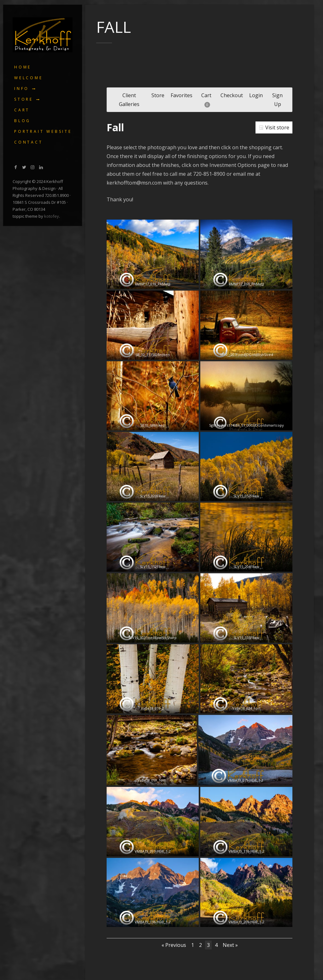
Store (24, 99)
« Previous (174, 945)
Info (22, 89)
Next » (230, 945)
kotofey (52, 216)
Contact (29, 142)
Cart (22, 110)
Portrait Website (43, 131)
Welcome (29, 78)
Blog (22, 121)
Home (23, 67)
